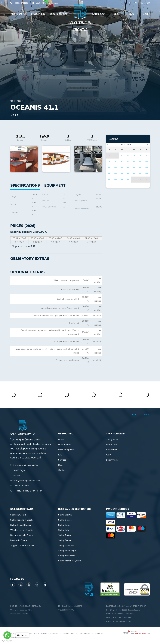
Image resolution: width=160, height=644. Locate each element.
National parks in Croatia (22, 535)
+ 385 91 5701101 (21, 3)
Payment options (66, 450)
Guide (117, 14)
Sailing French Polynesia (70, 561)
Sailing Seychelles (67, 556)
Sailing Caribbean (66, 545)
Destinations (38, 14)
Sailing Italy (64, 530)
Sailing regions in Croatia (22, 520)
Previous (14, 159)
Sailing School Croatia (21, 525)
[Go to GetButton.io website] (7, 641)
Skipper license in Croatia (22, 545)
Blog (131, 14)
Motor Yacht (112, 445)
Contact (62, 470)
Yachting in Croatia (80, 26)
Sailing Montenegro (67, 551)
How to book (64, 445)
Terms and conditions (50, 633)
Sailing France (65, 540)
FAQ (60, 455)
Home (61, 439)
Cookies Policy (69, 633)
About (146, 14)
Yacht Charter (18, 14)
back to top (140, 414)
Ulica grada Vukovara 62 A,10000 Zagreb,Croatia (26, 470)
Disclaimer (99, 633)
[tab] (55, 185)
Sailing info (98, 14)
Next (98, 159)
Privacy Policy (85, 633)
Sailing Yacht (112, 439)
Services (62, 460)
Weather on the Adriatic (21, 530)
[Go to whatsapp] (7, 635)
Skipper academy (59, 14)
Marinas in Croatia (19, 540)
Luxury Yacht (112, 460)
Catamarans (112, 450)
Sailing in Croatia (18, 515)
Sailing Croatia (65, 515)
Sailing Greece (65, 520)
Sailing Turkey (65, 535)
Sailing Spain (64, 525)
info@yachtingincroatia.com (47, 3)
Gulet (109, 455)
